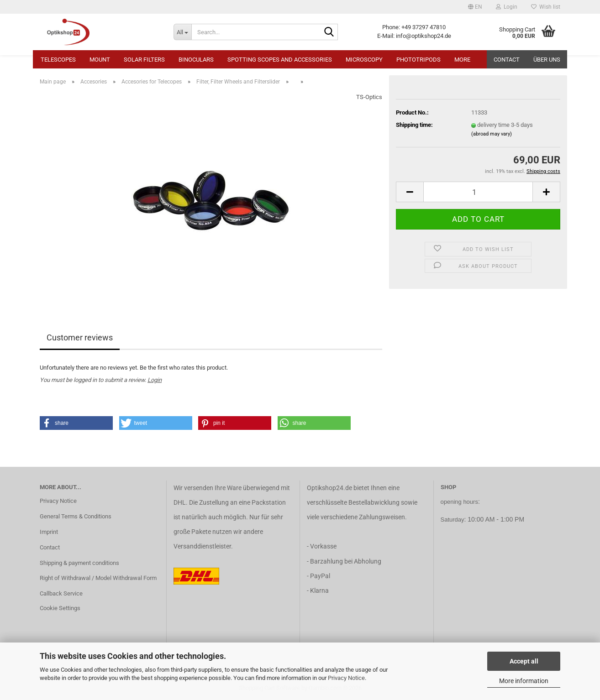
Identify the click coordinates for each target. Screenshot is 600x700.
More (462, 60)
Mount (100, 60)
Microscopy (364, 60)
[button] (475, 7)
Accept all (524, 661)
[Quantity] (478, 192)
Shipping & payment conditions (79, 563)
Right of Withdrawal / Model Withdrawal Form (98, 578)
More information (524, 681)
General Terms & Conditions (76, 516)
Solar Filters (144, 60)
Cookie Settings (60, 608)
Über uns (547, 60)
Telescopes (58, 60)
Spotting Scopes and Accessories (280, 60)
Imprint (49, 532)
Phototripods (418, 60)
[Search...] (182, 32)
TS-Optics (369, 97)
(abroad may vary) (492, 134)
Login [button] (507, 7)
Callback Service (61, 593)
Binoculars (196, 60)
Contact (507, 60)
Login (155, 380)
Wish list (546, 7)
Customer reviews (80, 337)
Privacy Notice (346, 678)
